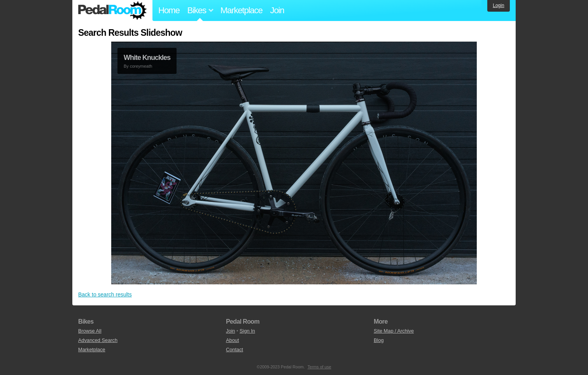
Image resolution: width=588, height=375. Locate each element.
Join (277, 10)
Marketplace (241, 10)
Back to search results (105, 294)
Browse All (90, 331)
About (232, 340)
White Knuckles (147, 58)
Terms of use (319, 367)
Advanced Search (98, 340)
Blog (379, 340)
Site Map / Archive (394, 331)
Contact (234, 350)
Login (498, 5)
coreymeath (141, 66)
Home (169, 10)
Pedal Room (112, 11)
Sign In (247, 331)
